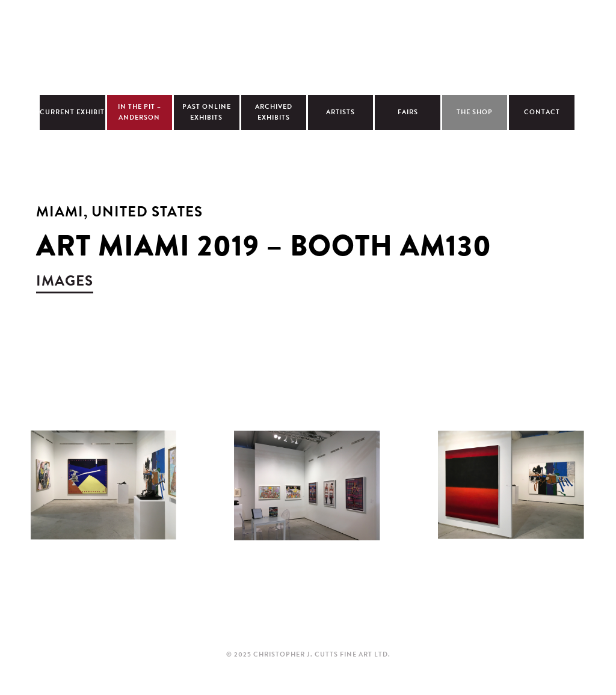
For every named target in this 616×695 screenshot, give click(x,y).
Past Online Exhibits (207, 112)
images (65, 281)
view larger (102, 498)
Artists (340, 112)
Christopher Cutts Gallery (308, 46)
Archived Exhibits (274, 112)
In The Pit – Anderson (140, 112)
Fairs (408, 112)
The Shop (475, 112)
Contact (542, 112)
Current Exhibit (72, 112)
